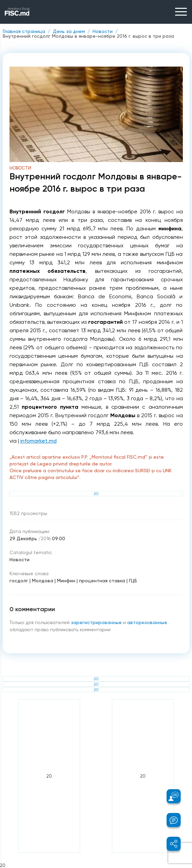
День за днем (69, 31)
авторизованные (147, 622)
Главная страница (24, 31)
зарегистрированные (97, 622)
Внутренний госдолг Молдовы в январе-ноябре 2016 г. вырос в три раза (88, 36)
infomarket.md (39, 441)
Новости (103, 31)
